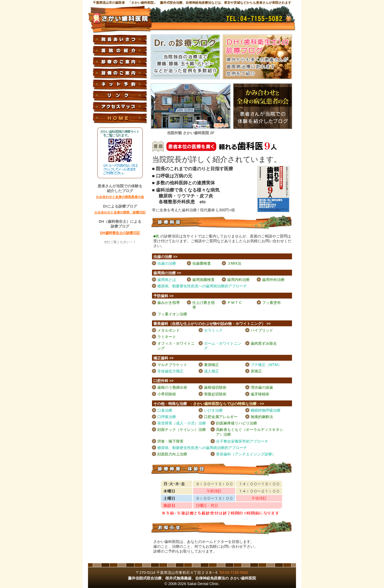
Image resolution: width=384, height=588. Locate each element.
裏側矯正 (211, 365)
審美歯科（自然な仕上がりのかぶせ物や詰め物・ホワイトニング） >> (212, 324)
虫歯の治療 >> (165, 257)
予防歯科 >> (163, 296)
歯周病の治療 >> (167, 273)
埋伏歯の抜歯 (262, 387)
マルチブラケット (172, 365)
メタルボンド (169, 330)
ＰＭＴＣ (235, 303)
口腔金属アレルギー (221, 417)
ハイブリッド (262, 330)
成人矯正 (211, 371)
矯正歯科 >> (163, 358)
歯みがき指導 (169, 303)
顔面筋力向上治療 (172, 454)
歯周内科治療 (238, 280)
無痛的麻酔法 (262, 417)
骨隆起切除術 (215, 394)
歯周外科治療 (273, 280)
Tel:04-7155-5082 (234, 573)
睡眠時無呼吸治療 (266, 410)
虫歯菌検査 (202, 263)
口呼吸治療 (167, 417)
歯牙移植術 (260, 394)
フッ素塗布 (271, 303)
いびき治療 (213, 410)
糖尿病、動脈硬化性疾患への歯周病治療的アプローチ (202, 286)
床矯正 (256, 371)
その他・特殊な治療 (209, 404)
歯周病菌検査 (203, 280)
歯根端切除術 (215, 387)
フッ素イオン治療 (172, 314)
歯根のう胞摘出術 (172, 387)
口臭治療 (165, 410)
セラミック (213, 330)
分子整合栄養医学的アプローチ (242, 441)
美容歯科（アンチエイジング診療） (246, 454)
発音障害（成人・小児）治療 (182, 423)
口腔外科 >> (163, 381)
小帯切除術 (167, 394)
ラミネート (167, 337)
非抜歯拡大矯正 (170, 371)
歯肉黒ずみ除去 (264, 343)
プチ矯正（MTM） (266, 365)
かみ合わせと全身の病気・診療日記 (120, 212)
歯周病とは (167, 280)
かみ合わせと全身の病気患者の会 (120, 197)
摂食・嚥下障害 (170, 441)
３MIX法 (234, 263)
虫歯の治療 (167, 263)
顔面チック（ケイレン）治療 (182, 430)
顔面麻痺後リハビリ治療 (237, 423)
